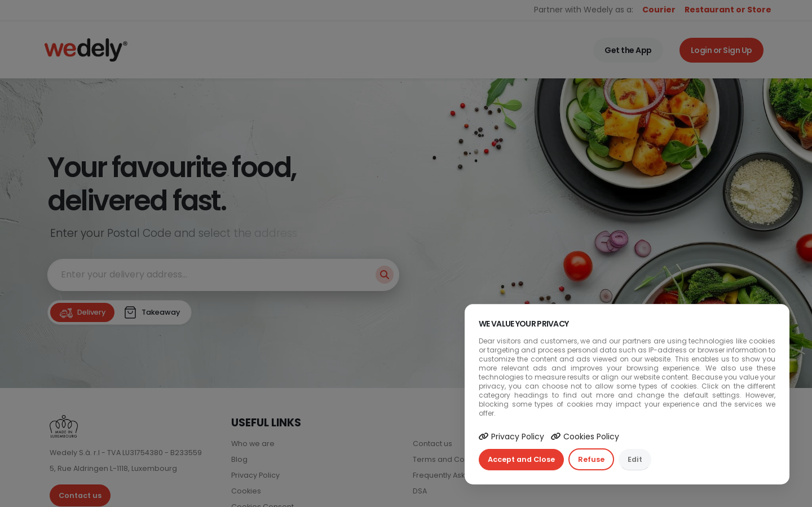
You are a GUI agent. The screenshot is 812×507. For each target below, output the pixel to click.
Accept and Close (521, 459)
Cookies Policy (585, 437)
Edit (635, 459)
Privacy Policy (511, 437)
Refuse (591, 459)
